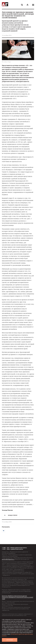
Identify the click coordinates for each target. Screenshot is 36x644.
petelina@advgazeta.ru (8, 559)
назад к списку (11, 515)
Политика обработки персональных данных (14, 596)
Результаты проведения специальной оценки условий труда (18, 598)
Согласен (10, 640)
